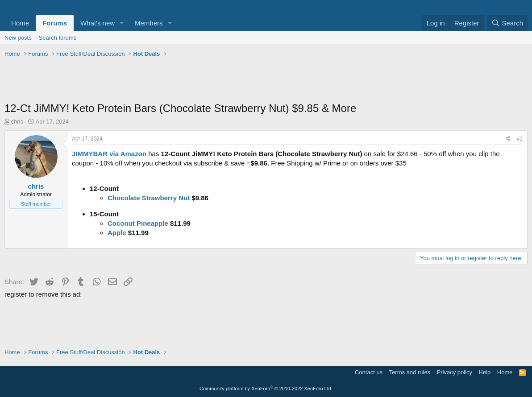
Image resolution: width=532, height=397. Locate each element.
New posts (18, 38)
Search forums (58, 38)
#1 (520, 139)
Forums (55, 23)
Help (485, 372)
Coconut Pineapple (138, 223)
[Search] (507, 23)
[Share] (508, 139)
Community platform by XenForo (266, 389)
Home (20, 23)
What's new (98, 23)
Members (149, 23)
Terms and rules (410, 372)
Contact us (369, 372)
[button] (122, 23)
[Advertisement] (266, 81)
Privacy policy (455, 372)
